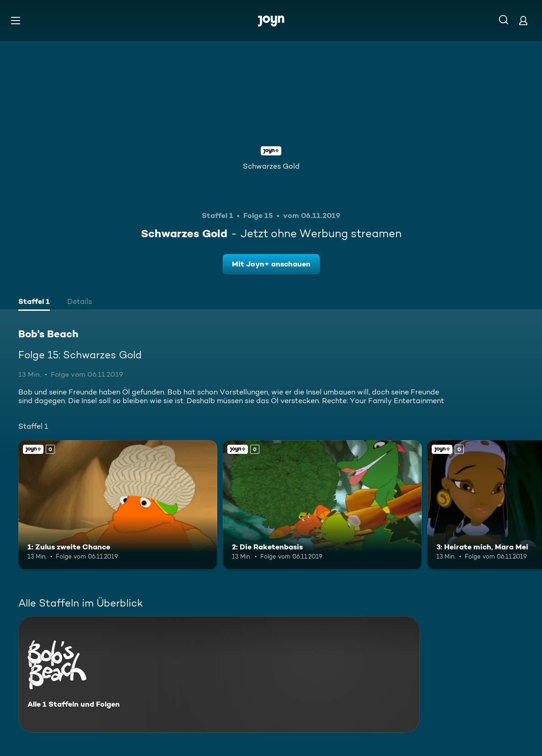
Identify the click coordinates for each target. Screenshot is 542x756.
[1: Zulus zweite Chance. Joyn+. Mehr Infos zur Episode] (118, 505)
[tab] (34, 303)
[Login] (523, 20)
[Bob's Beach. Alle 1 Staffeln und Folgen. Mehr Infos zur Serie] (219, 674)
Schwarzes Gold (271, 166)
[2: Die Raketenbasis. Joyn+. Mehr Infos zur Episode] (322, 505)
